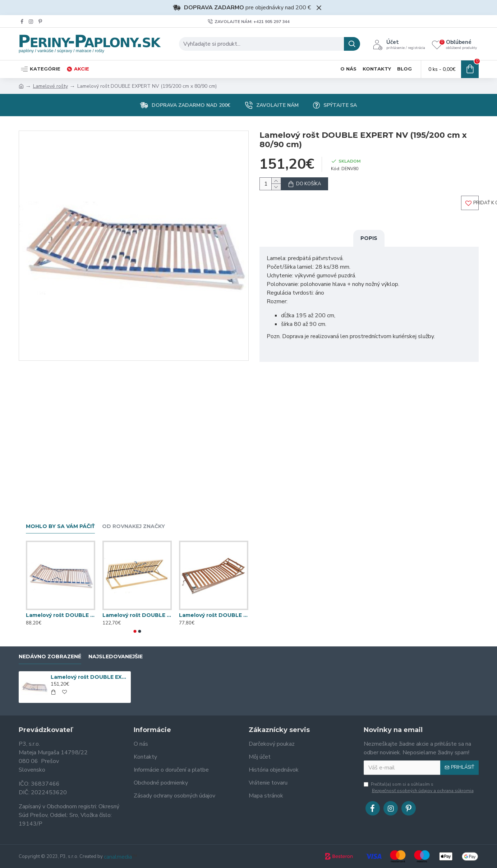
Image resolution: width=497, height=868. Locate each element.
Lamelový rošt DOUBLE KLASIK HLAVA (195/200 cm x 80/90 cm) (214, 615)
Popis (369, 245)
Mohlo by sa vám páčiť (60, 526)
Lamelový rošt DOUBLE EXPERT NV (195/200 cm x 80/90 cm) (89, 677)
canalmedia (118, 857)
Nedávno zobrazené (50, 657)
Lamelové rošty (50, 86)
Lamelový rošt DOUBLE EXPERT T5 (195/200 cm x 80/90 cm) (61, 615)
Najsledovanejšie (116, 657)
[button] (135, 631)
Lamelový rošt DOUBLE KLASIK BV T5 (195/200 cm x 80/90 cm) (137, 615)
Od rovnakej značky (134, 526)
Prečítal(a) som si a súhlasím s (419, 788)
